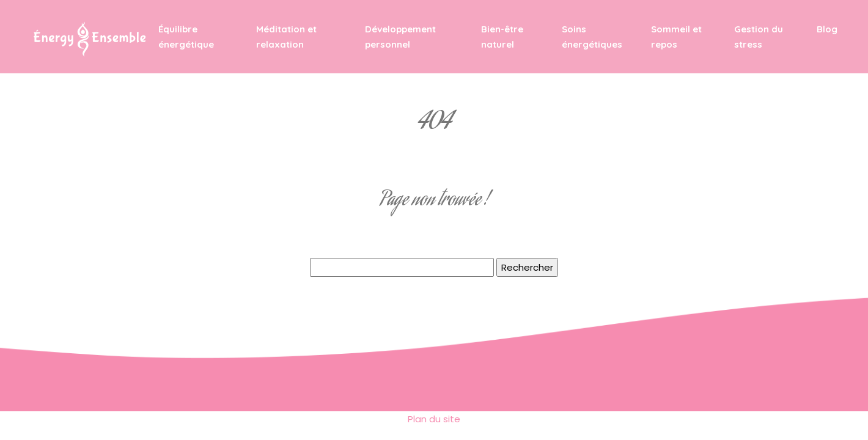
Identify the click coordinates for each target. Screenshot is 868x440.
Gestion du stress (759, 37)
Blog (827, 29)
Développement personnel (400, 37)
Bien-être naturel (502, 37)
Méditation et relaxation (286, 37)
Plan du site (434, 419)
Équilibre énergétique (186, 37)
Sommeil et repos (676, 37)
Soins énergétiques (592, 37)
